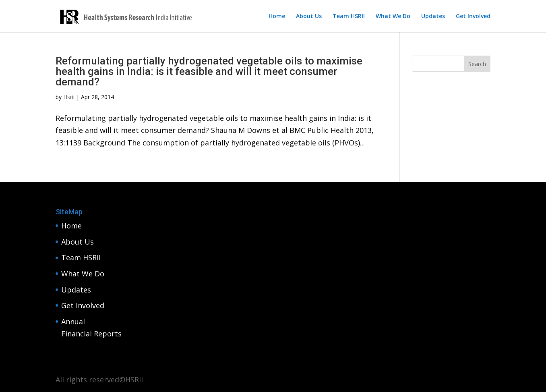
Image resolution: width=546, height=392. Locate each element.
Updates (433, 17)
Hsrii (69, 97)
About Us (309, 17)
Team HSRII (349, 17)
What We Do (393, 17)
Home (277, 17)
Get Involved (473, 17)
